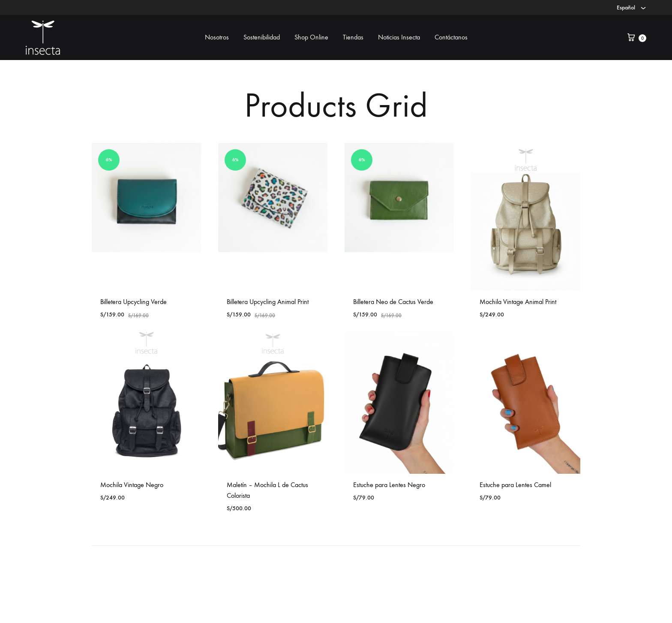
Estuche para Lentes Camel (515, 485)
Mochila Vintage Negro (132, 485)
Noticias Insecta (399, 37)
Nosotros (217, 37)
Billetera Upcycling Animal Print (268, 302)
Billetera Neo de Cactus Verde (393, 302)
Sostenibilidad (262, 37)
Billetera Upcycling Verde (133, 302)
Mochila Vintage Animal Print (518, 302)
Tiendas (353, 37)
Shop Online (311, 37)
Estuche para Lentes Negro (389, 485)
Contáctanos (451, 37)
